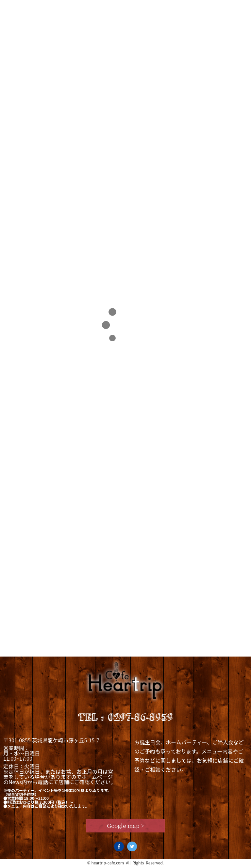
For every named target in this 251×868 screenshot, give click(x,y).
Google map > (126, 827)
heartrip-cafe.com (108, 864)
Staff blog (193, 8)
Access (234, 8)
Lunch (84, 8)
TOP (12, 136)
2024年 (28, 136)
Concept (46, 8)
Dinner (120, 8)
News (154, 8)
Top (13, 8)
